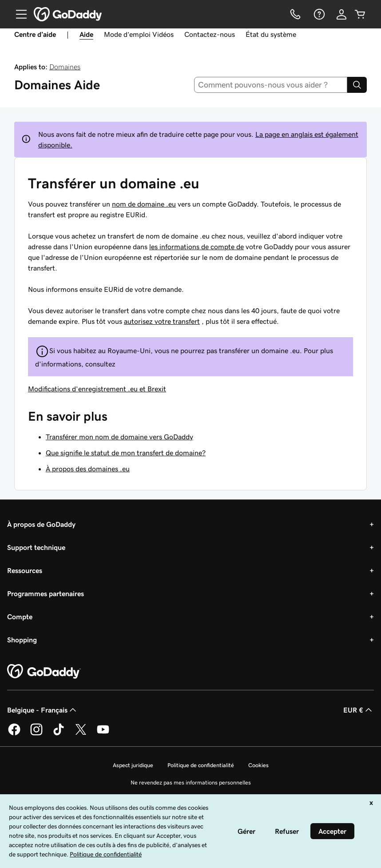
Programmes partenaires (46, 593)
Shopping (22, 640)
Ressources (25, 570)
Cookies (258, 765)
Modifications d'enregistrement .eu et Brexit (97, 389)
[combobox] (271, 85)
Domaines (65, 67)
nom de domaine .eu (144, 204)
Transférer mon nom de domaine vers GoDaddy (119, 437)
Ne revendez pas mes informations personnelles (191, 782)
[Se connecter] (341, 14)
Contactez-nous (210, 34)
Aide (86, 34)
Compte (20, 617)
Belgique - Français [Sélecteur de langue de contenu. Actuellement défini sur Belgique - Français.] (43, 710)
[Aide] (318, 14)
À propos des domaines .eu (88, 469)
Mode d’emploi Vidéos (139, 34)
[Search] (357, 85)
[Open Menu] (18, 14)
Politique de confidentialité (201, 765)
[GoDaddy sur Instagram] (36, 734)
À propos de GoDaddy (41, 524)
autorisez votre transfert (162, 321)
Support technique (36, 547)
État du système (271, 34)
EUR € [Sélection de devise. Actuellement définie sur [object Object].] (359, 710)
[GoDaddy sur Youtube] (103, 734)
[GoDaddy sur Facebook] (14, 734)
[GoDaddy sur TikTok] (59, 734)
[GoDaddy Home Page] (44, 672)
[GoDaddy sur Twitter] (81, 734)
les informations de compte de (196, 247)
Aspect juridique (133, 765)
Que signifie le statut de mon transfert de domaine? (126, 453)
